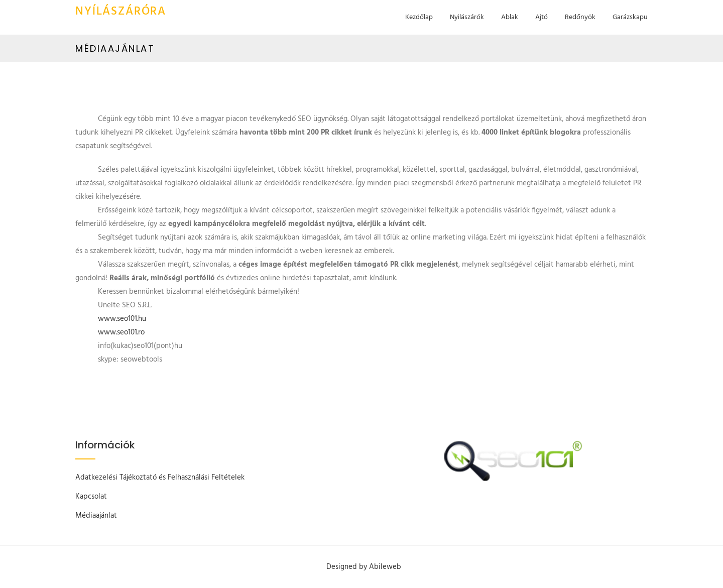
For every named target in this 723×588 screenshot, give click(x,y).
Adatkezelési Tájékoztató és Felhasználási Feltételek (160, 478)
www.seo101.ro (121, 332)
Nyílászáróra (121, 12)
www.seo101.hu (122, 319)
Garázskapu (630, 17)
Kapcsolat (91, 497)
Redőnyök (580, 17)
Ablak (510, 17)
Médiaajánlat (96, 516)
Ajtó (541, 17)
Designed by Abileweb (364, 567)
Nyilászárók (467, 17)
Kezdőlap (419, 17)
